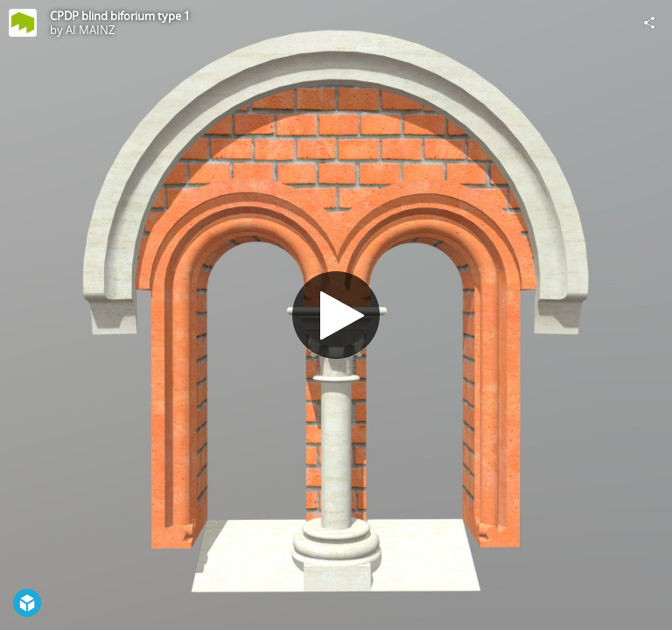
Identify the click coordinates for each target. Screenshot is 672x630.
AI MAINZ (90, 30)
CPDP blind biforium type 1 (120, 16)
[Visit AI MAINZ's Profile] (23, 23)
